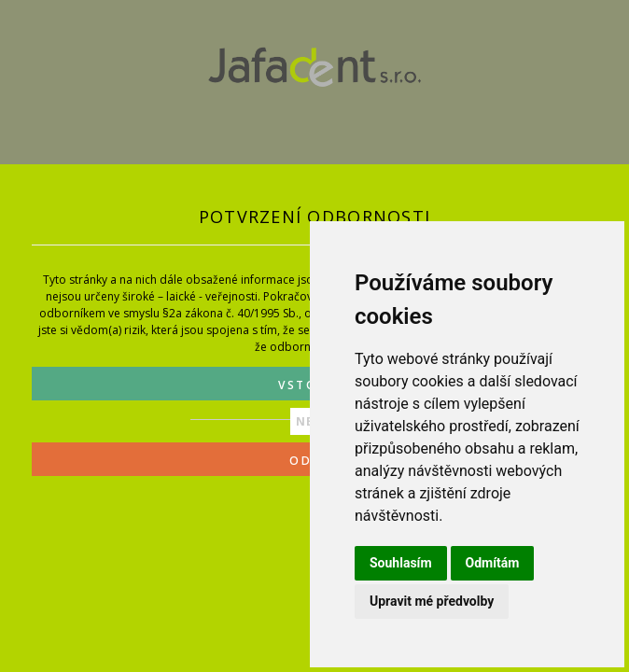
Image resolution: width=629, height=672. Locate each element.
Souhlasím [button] (401, 563)
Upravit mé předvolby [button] (432, 601)
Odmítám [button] (493, 563)
